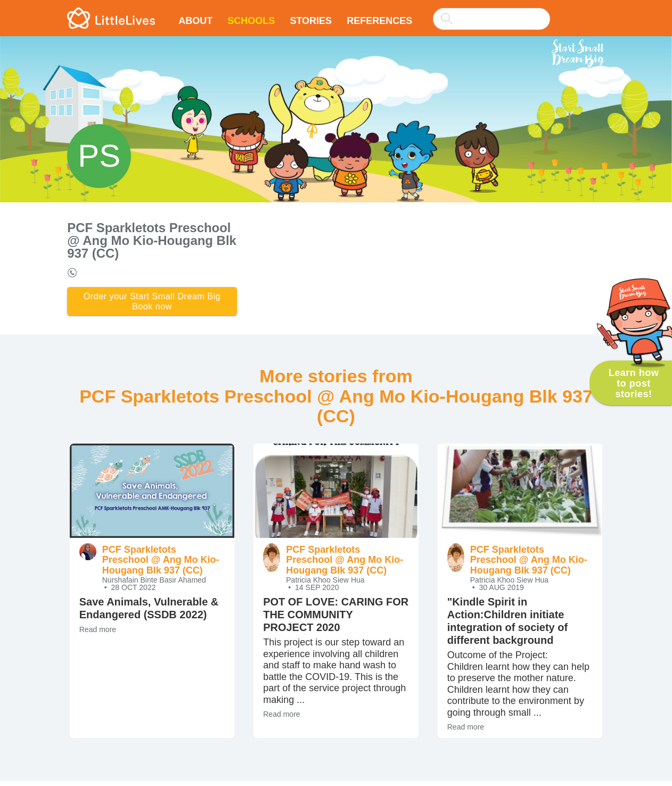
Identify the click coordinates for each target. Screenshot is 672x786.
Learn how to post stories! (634, 383)
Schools (251, 21)
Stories (311, 21)
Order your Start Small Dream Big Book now (152, 304)
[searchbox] (491, 19)
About (195, 21)
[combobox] (491, 12)
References (379, 21)
